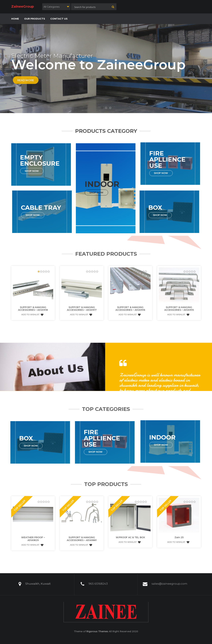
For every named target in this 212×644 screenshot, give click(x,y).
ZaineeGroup (23, 6)
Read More (26, 80)
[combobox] (56, 7)
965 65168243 (98, 580)
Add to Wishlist (32, 311)
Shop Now (36, 171)
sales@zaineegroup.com (169, 580)
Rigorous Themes (97, 631)
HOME (15, 19)
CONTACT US (59, 19)
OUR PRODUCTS (35, 19)
